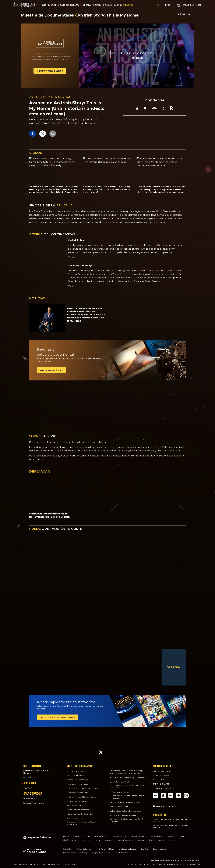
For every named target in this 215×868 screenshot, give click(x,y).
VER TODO (174, 667)
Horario (28, 788)
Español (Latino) (119, 836)
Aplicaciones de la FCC (190, 860)
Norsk (98, 840)
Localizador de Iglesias (127, 849)
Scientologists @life (75, 818)
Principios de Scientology (77, 793)
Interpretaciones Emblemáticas (80, 814)
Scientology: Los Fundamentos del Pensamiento (81, 823)
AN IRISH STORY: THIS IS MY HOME (51, 97)
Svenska (141, 840)
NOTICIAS (107, 5)
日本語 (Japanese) (70, 840)
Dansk (77, 836)
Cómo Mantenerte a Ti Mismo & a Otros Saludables (127, 786)
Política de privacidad (176, 864)
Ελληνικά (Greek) (102, 836)
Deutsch (87, 836)
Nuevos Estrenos (30, 799)
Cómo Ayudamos (159, 849)
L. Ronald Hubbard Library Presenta (82, 797)
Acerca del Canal (30, 777)
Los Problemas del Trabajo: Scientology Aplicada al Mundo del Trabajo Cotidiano (127, 772)
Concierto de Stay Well (119, 782)
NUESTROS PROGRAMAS (69, 5)
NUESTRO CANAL (49, 5)
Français (172, 840)
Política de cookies (154, 864)
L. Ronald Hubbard (107, 849)
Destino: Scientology (75, 775)
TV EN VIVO (86, 5)
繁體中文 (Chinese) (156, 840)
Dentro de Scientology (76, 771)
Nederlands (86, 840)
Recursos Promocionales (34, 803)
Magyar (171, 836)
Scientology (68, 849)
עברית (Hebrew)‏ (157, 836)
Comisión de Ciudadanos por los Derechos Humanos (128, 820)
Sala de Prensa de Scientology (75, 853)
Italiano (181, 836)
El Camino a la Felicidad (120, 792)
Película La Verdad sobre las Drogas (125, 802)
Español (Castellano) (138, 836)
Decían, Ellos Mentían (119, 807)
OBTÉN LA (124, 5)
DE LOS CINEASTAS (52, 234)
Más (72, 257)
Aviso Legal (195, 864)
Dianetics (144, 849)
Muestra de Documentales (48, 15)
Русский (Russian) (125, 840)
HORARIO (97, 5)
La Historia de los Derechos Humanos (125, 811)
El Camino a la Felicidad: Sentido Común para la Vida (127, 797)
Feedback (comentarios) (166, 806)
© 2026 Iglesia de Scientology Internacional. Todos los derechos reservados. (44, 864)
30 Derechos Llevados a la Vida (123, 815)
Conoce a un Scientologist (78, 780)
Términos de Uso (135, 864)
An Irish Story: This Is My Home (108, 15)
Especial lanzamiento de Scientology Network (39, 772)
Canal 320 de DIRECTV (163, 771)
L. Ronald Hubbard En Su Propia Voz (82, 788)
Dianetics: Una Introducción (78, 801)
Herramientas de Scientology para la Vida (127, 777)
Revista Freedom (122, 853)
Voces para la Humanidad (77, 784)
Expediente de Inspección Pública (162, 860)
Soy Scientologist (74, 805)
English (66, 836)
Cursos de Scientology (86, 849)
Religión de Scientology (101, 853)
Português (109, 840)
